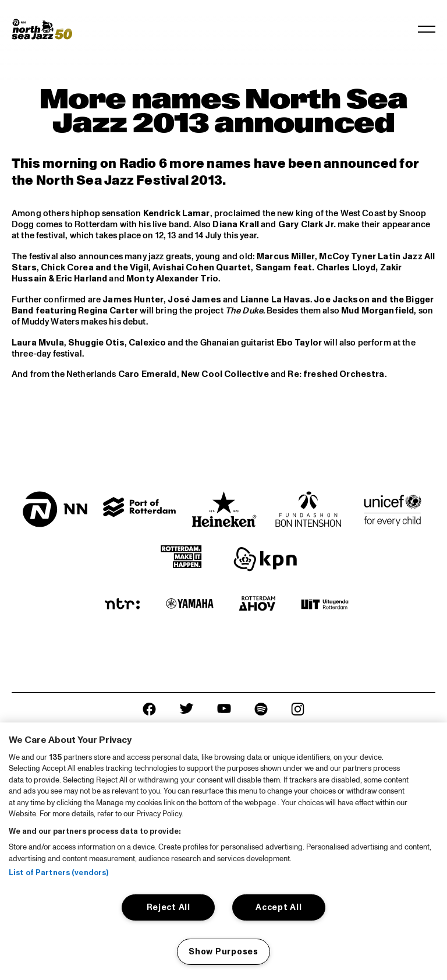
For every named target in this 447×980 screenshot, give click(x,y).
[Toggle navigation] (427, 29)
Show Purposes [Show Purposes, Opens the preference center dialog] (223, 951)
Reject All (168, 907)
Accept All (279, 907)
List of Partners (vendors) (58, 873)
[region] (223, 851)
